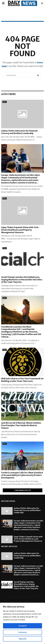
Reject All (22, 639)
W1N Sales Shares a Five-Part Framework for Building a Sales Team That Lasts (22, 380)
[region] (22, 623)
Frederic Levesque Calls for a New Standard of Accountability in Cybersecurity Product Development (22, 475)
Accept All (22, 626)
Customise (22, 632)
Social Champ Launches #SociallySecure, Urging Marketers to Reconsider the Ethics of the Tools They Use (22, 280)
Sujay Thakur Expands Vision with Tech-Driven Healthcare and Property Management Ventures (20, 230)
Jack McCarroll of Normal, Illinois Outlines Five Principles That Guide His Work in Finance (21, 425)
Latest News (8, 94)
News (5, 102)
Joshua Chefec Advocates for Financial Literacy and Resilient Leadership (19, 132)
